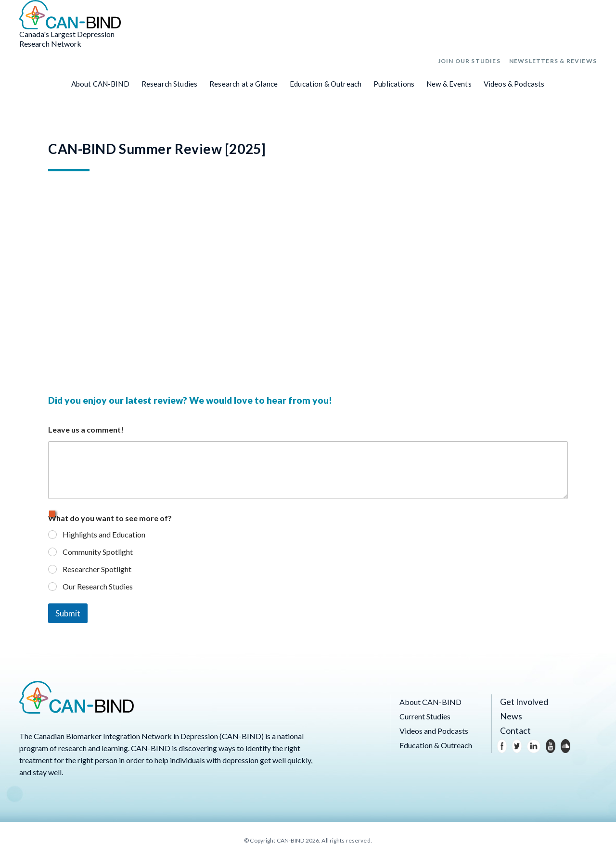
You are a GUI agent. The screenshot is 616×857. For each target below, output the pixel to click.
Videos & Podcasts (514, 87)
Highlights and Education (104, 533)
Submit (68, 612)
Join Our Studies (469, 64)
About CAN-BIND (100, 87)
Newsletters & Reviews (553, 64)
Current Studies (425, 715)
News (510, 715)
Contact (513, 730)
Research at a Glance (244, 87)
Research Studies (169, 87)
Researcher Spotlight (97, 568)
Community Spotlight (98, 551)
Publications (394, 87)
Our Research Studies (98, 585)
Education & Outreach (326, 87)
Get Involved (521, 701)
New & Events (449, 87)
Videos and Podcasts (434, 730)
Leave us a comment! (86, 428)
